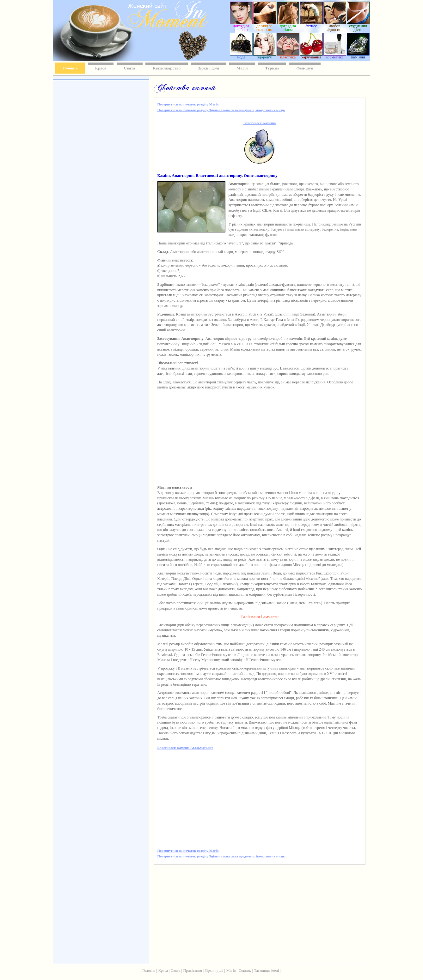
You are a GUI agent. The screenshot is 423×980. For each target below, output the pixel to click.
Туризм (272, 68)
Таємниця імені (266, 971)
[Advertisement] (101, 174)
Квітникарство (167, 68)
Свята (130, 68)
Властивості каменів (260, 123)
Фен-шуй (305, 68)
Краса (101, 68)
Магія (242, 68)
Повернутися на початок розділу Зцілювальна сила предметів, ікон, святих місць (221, 110)
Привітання (193, 971)
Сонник (245, 971)
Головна (70, 68)
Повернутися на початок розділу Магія (188, 104)
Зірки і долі (208, 68)
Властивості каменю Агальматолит (185, 748)
